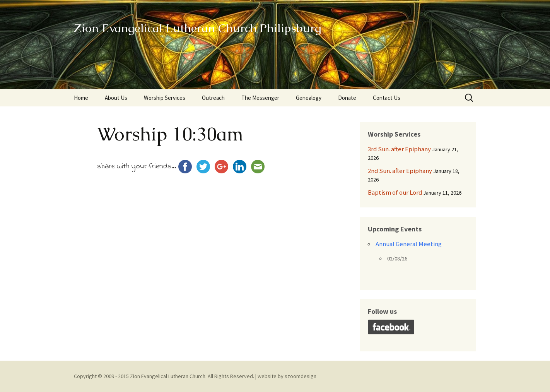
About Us (116, 98)
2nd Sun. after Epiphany (400, 171)
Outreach (213, 98)
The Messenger (260, 98)
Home (81, 98)
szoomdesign (301, 376)
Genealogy (309, 98)
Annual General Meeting (409, 244)
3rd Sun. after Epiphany (399, 149)
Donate (347, 98)
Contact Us (387, 98)
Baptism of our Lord (395, 192)
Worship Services (165, 98)
